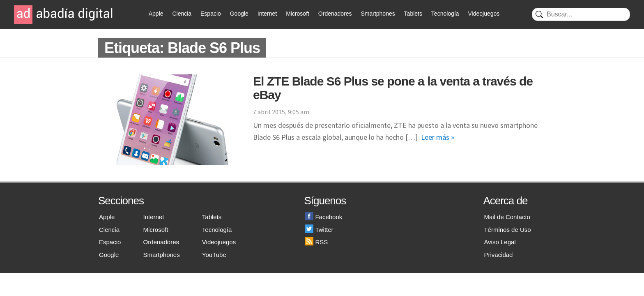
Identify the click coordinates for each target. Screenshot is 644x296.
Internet (267, 14)
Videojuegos (484, 14)
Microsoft (298, 14)
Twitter (319, 230)
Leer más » (438, 137)
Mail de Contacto (507, 217)
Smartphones (378, 14)
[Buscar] (581, 14)
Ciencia (182, 14)
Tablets (413, 14)
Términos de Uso (507, 230)
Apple (156, 14)
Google (239, 14)
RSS (316, 242)
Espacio (211, 14)
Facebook (323, 217)
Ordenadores (335, 14)
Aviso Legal (500, 242)
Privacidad (498, 255)
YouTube (214, 255)
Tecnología (445, 14)
